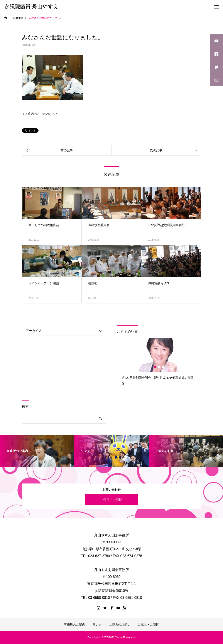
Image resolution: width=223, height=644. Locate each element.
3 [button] (163, 367)
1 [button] (155, 367)
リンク (97, 624)
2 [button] (159, 367)
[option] (159, 363)
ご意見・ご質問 (111, 500)
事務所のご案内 (74, 624)
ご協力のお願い (120, 624)
